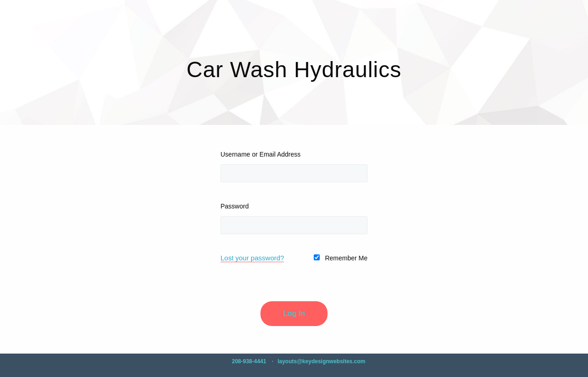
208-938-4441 (249, 361)
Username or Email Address (260, 154)
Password (235, 206)
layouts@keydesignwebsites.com (321, 361)
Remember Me (341, 258)
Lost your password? (252, 258)
